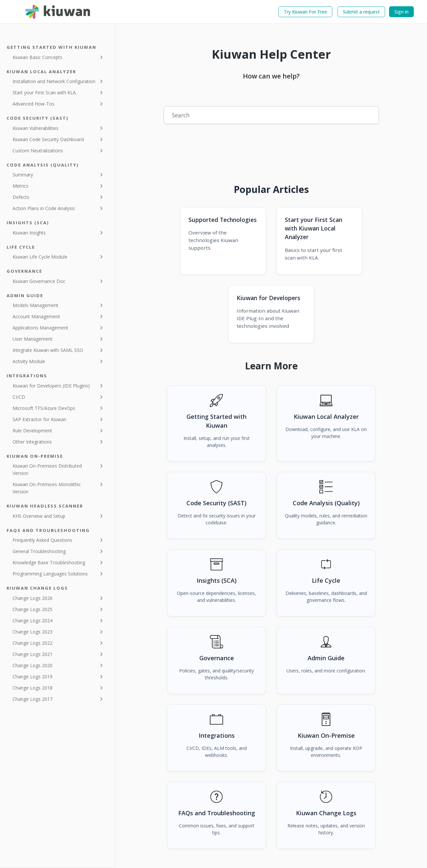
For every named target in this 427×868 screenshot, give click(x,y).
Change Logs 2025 (33, 609)
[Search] (271, 115)
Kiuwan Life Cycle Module (40, 257)
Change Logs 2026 (33, 598)
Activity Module (29, 361)
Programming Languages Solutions (50, 574)
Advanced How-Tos (33, 104)
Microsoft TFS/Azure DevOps (44, 408)
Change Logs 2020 (33, 665)
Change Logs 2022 (33, 643)
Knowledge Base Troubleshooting (49, 562)
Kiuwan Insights (29, 233)
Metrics (20, 186)
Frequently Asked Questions (42, 540)
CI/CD (19, 397)
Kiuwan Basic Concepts (37, 57)
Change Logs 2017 (33, 699)
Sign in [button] (401, 12)
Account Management (36, 316)
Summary (23, 175)
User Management (33, 339)
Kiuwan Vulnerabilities (35, 128)
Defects (21, 197)
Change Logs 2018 (33, 688)
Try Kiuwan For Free (305, 12)
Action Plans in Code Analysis (44, 208)
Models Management (35, 305)
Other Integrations (32, 442)
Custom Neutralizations (38, 151)
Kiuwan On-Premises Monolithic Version (47, 488)
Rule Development (32, 431)
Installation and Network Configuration (54, 81)
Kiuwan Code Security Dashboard (48, 139)
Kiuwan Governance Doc (39, 281)
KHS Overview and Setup (39, 516)
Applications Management (40, 328)
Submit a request (361, 12)
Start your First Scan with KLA (44, 93)
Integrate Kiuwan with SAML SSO (48, 350)
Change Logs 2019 (33, 677)
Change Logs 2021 (33, 654)
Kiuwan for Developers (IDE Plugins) (51, 386)
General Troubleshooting (39, 551)
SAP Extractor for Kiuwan (39, 419)
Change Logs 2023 (33, 632)
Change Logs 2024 (33, 620)
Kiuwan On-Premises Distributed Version (47, 469)
